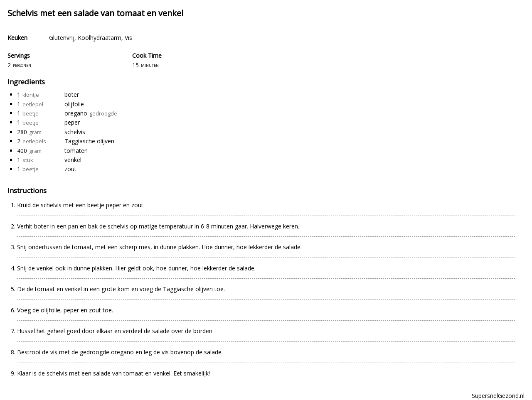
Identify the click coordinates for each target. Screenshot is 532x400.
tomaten (76, 151)
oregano (76, 113)
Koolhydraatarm (100, 38)
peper (72, 122)
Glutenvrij (62, 38)
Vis (128, 38)
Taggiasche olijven (89, 141)
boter (72, 94)
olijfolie (74, 104)
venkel (73, 160)
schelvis (75, 132)
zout (70, 169)
